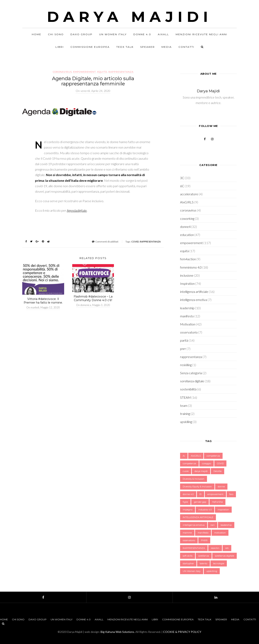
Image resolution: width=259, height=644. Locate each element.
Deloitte (218, 471)
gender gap (200, 502)
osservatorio (189, 332)
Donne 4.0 (142, 34)
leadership (187, 308)
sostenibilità (188, 389)
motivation (220, 533)
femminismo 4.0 (191, 267)
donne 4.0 (188, 494)
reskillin (215, 548)
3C (182, 178)
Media (167, 47)
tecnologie (219, 563)
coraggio (206, 463)
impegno (188, 510)
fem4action (188, 259)
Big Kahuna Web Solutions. (118, 632)
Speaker (148, 47)
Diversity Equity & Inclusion (197, 487)
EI (201, 494)
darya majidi (201, 471)
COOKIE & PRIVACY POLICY (182, 632)
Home (37, 34)
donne (221, 487)
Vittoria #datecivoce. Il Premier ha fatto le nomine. (43, 301)
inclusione (187, 275)
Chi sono (56, 34)
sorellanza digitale (192, 381)
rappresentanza (121, 72)
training (185, 414)
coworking (187, 218)
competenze (189, 463)
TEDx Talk (125, 47)
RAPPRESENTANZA (150, 242)
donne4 (185, 227)
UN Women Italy (113, 34)
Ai (184, 456)
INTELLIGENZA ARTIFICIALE (198, 517)
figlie (185, 502)
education (187, 235)
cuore (186, 471)
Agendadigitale (77, 210)
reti (227, 548)
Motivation (188, 324)
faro (231, 494)
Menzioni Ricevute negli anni (201, 34)
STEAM (185, 397)
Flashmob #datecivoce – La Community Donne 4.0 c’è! (93, 298)
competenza (213, 456)
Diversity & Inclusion (194, 479)
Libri (60, 47)
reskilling (186, 365)
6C (182, 186)
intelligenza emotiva (194, 300)
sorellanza (204, 556)
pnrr (183, 349)
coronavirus (62, 72)
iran (213, 525)
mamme (187, 533)
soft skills (188, 556)
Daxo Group (81, 34)
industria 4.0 (205, 510)
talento (203, 563)
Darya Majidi (130, 17)
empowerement (85, 72)
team (184, 405)
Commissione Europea (90, 47)
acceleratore (189, 194)
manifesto (187, 316)
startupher (188, 563)
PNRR (204, 540)
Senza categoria (191, 373)
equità (102, 72)
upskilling (186, 422)
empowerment (215, 494)
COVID (135, 242)
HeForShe (217, 502)
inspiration (223, 510)
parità (184, 340)
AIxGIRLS (187, 202)
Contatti (186, 47)
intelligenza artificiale (194, 292)
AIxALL (163, 34)
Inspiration (187, 283)
